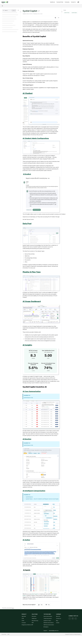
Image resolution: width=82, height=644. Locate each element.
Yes (40, 605)
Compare (24, 623)
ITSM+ (23, 621)
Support (45, 631)
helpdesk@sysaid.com (54, 631)
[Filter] (18, 10)
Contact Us (59, 618)
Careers (58, 623)
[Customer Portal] (60, 2)
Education (34, 616)
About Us (58, 616)
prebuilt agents (35, 594)
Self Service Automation (49, 625)
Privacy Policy (4, 634)
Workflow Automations (49, 623)
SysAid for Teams (47, 621)
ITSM (23, 618)
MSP (33, 623)
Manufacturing (35, 621)
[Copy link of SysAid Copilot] (39, 11)
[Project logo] (5, 2)
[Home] (2, 6)
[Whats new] (78, 2)
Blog (57, 621)
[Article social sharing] (55, 18)
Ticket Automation (48, 618)
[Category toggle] (21, 11)
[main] (41, 308)
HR (32, 625)
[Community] (67, 2)
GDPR (8, 634)
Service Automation (48, 616)
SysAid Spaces (74, 13)
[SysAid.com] (53, 2)
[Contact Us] (73, 2)
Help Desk (24, 616)
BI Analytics (46, 627)
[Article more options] (59, 18)
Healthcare (34, 618)
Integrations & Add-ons (27, 625)
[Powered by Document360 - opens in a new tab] (8, 608)
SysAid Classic (67, 13)
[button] (9, 10)
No (48, 605)
